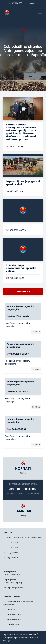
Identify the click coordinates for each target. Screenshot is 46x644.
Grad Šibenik (11, 625)
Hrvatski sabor (12, 620)
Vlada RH (9, 610)
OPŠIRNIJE (36, 332)
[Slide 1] (25, 88)
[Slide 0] (21, 88)
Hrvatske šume (12, 615)
